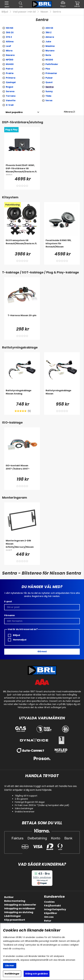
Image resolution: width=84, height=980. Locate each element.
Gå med (42, 651)
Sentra (57, 12)
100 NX (10, 28)
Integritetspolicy (55, 909)
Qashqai (11, 82)
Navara (10, 55)
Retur (48, 921)
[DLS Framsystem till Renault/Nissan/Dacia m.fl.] (22, 245)
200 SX (49, 28)
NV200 (49, 60)
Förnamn (10, 615)
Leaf (8, 46)
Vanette (11, 100)
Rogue (10, 87)
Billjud (5, 12)
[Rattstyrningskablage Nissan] (62, 395)
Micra (9, 51)
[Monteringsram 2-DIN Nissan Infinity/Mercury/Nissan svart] (22, 545)
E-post (8, 601)
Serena (10, 91)
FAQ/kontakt (52, 906)
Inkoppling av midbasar (20, 908)
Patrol (9, 69)
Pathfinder (52, 64)
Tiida (48, 96)
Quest (49, 82)
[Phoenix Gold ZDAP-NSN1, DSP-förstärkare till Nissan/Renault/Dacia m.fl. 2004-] (22, 170)
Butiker (9, 897)
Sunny (49, 91)
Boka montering (15, 901)
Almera (50, 37)
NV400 (10, 64)
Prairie (10, 73)
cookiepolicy (19, 949)
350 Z (48, 32)
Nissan (44, 12)
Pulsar (49, 78)
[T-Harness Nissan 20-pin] (22, 320)
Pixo (48, 69)
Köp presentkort (15, 920)
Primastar (51, 73)
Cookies (49, 902)
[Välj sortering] (14, 112)
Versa (49, 100)
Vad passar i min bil (24, 12)
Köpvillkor (51, 913)
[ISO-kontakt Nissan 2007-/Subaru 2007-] (22, 470)
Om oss (49, 917)
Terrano (11, 96)
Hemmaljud (17, 640)
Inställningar (12, 974)
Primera (11, 78)
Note (48, 55)
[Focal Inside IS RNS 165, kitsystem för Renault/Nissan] (62, 245)
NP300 (10, 60)
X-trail (10, 105)
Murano (50, 51)
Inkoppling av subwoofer (20, 905)
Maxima (50, 46)
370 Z (9, 37)
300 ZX (10, 32)
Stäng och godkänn (37, 974)
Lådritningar (13, 916)
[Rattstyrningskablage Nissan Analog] (22, 395)
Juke (48, 42)
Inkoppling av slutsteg (19, 912)
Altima (10, 42)
